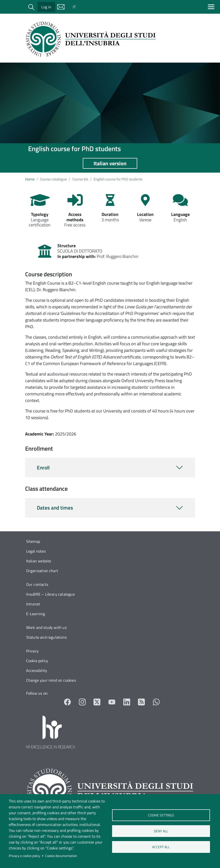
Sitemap (33, 541)
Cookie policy (37, 661)
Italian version (110, 163)
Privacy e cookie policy (25, 856)
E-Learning (36, 614)
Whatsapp (156, 702)
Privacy (32, 651)
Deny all (161, 831)
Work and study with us (46, 627)
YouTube (112, 702)
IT (74, 7)
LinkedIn (127, 702)
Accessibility (37, 670)
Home (30, 179)
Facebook (68, 702)
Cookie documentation (61, 856)
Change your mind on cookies (51, 680)
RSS (141, 702)
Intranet (33, 604)
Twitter (97, 702)
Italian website (39, 561)
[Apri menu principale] (212, 7)
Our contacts (37, 584)
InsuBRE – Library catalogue (50, 594)
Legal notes (36, 551)
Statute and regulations (47, 637)
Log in (46, 7)
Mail (61, 7)
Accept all (161, 847)
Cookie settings (161, 815)
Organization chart (42, 571)
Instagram (82, 702)
